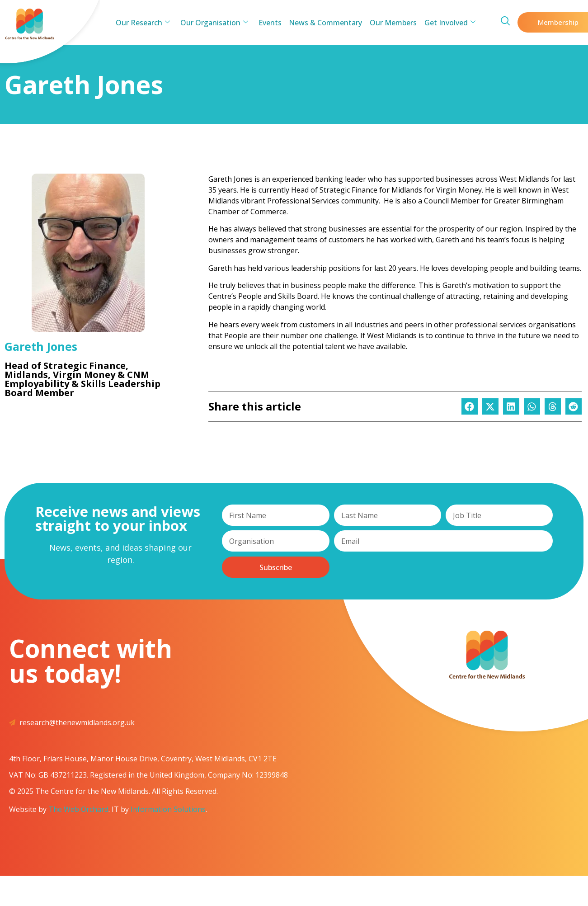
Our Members (391, 23)
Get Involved (447, 23)
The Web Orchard (78, 809)
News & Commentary (325, 23)
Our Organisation (216, 23)
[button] (470, 406)
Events (270, 23)
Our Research (146, 23)
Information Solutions (168, 809)
